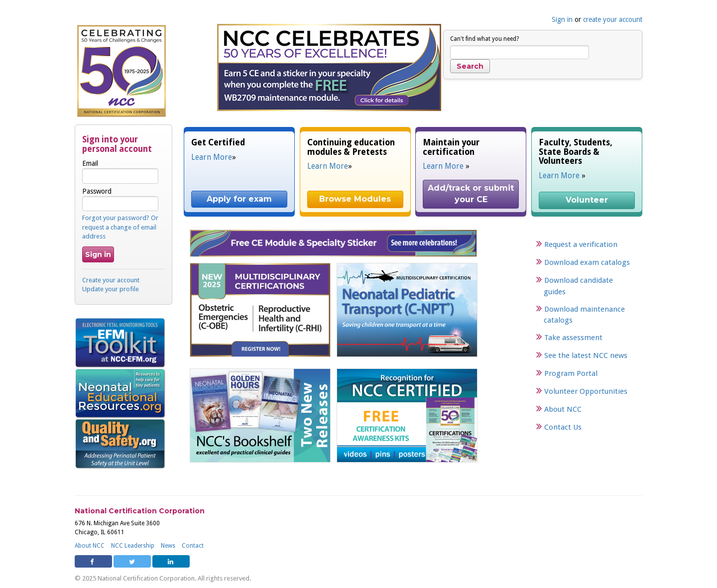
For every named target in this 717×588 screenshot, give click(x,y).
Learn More (212, 157)
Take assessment (573, 338)
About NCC (563, 409)
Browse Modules (355, 199)
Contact (193, 546)
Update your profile (111, 289)
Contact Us (563, 427)
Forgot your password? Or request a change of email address (120, 227)
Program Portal (571, 373)
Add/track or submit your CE (472, 194)
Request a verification (581, 244)
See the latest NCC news (586, 355)
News (168, 546)
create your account (613, 19)
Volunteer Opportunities (586, 391)
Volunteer (587, 200)
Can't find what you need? (484, 39)
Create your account (111, 280)
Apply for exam (239, 199)
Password (120, 199)
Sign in (562, 19)
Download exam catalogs (587, 262)
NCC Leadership (133, 546)
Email (120, 171)
